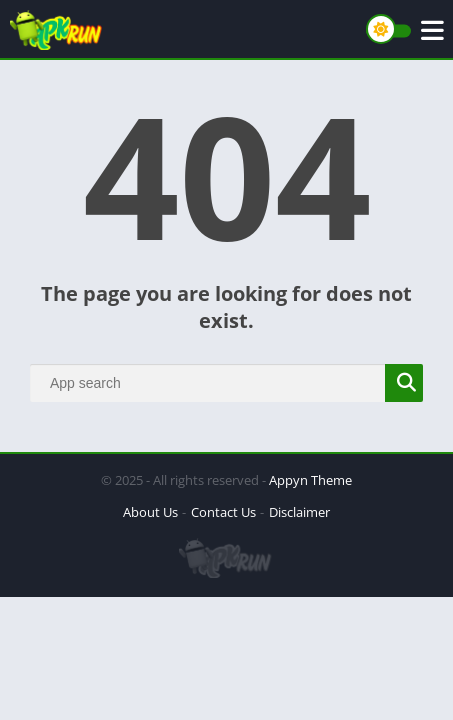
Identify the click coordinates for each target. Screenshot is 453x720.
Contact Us (223, 512)
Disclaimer (299, 512)
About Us (150, 512)
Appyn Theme (310, 480)
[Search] (226, 383)
